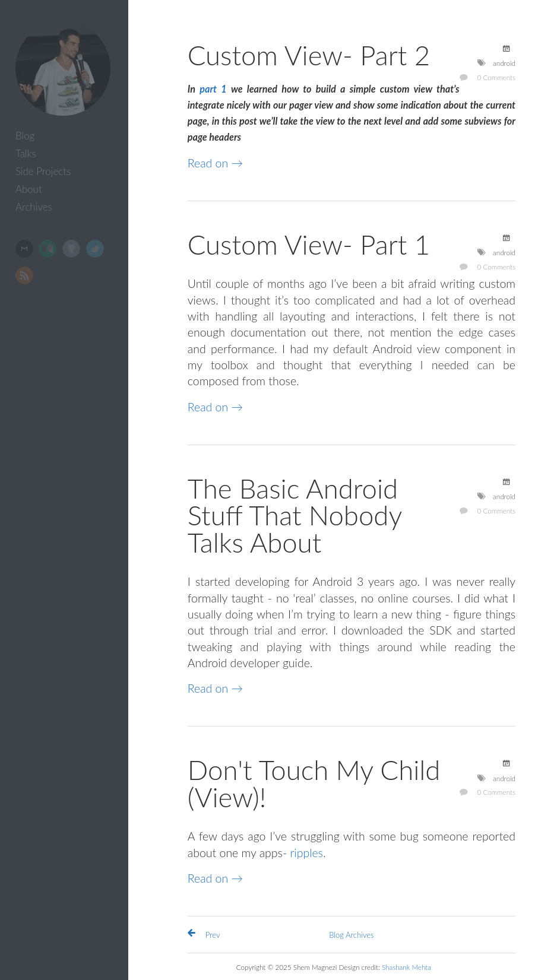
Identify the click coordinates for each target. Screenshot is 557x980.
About (29, 189)
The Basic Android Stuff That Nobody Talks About (295, 515)
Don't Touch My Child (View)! (314, 783)
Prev (213, 935)
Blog (25, 136)
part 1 (213, 89)
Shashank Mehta (406, 967)
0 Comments (497, 77)
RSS (24, 275)
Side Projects (43, 171)
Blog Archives (351, 935)
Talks (26, 153)
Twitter (95, 249)
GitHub (71, 249)
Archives (34, 207)
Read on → (215, 163)
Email (24, 249)
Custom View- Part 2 (309, 55)
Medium (48, 249)
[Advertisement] (67, 477)
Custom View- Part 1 (309, 244)
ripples (306, 853)
